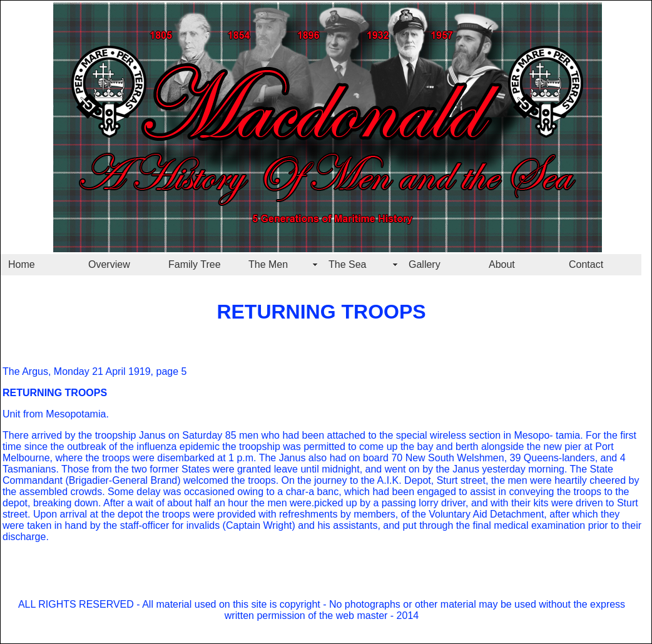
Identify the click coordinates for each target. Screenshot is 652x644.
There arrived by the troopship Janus (84, 435)
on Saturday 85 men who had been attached (266, 435)
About (502, 264)
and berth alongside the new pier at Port (523, 447)
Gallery (425, 264)
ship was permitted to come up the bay (347, 447)
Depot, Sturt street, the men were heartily (494, 480)
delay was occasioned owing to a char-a (224, 492)
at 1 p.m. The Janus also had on (288, 458)
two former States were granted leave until (224, 469)
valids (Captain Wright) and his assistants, (287, 525)
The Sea (347, 264)
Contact (586, 264)
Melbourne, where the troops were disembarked (109, 458)
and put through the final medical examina (475, 525)
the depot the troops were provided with (187, 514)
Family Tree (195, 264)
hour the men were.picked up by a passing (321, 503)
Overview (109, 264)
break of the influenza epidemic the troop (171, 447)
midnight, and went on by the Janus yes (409, 469)
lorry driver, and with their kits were (495, 503)
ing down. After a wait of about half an (142, 503)
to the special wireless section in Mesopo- (459, 435)
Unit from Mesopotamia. (56, 414)
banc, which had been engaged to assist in (410, 492)
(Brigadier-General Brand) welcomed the (154, 480)
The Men (268, 264)
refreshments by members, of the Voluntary (374, 514)
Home (22, 264)
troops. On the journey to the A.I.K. (323, 480)
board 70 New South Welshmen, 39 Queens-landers (478, 458)
